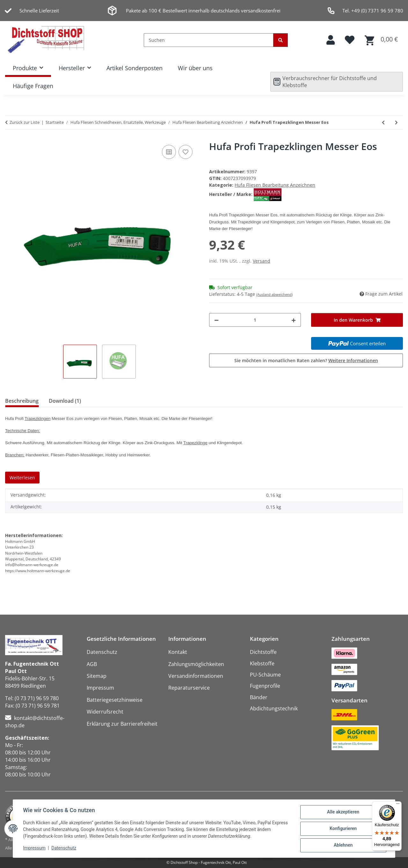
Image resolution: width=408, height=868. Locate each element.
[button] (331, 40)
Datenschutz (64, 848)
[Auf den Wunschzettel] (186, 152)
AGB (92, 664)
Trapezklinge (195, 443)
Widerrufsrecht (105, 712)
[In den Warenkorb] (357, 320)
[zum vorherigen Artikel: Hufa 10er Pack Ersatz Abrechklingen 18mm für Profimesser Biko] (383, 122)
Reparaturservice (189, 688)
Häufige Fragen (33, 86)
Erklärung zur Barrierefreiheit (122, 724)
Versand (262, 261)
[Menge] (255, 320)
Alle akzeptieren (343, 812)
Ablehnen (343, 845)
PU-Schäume (265, 675)
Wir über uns (195, 68)
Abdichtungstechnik (274, 708)
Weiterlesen (22, 478)
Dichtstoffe (263, 652)
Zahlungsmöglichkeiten (196, 664)
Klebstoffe (262, 663)
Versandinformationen (196, 676)
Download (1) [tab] (65, 401)
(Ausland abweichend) (274, 294)
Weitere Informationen (353, 360)
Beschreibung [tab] (22, 401)
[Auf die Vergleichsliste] (169, 152)
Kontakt (178, 652)
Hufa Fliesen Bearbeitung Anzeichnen (275, 185)
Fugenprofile (265, 686)
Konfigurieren (343, 829)
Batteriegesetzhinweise (115, 700)
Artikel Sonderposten (135, 68)
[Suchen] (209, 40)
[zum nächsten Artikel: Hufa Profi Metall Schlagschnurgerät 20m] (396, 122)
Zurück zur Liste (25, 122)
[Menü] (398, 805)
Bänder (259, 697)
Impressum (34, 848)
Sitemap (97, 676)
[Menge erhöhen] (294, 320)
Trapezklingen (37, 419)
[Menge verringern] (216, 320)
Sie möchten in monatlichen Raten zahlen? (306, 360)
